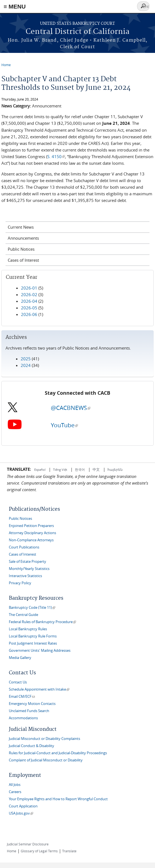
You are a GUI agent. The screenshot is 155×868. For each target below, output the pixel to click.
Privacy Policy (20, 583)
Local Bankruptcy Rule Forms (33, 636)
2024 (26, 365)
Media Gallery (20, 658)
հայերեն (115, 469)
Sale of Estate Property (27, 562)
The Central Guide (23, 615)
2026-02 (29, 294)
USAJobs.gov (21, 813)
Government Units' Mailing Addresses (40, 651)
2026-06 (29, 314)
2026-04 (29, 301)
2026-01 (29, 288)
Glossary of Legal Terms (39, 851)
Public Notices (21, 249)
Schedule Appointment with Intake (39, 689)
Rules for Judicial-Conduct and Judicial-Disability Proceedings (58, 753)
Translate (69, 851)
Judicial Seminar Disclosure (28, 844)
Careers (15, 792)
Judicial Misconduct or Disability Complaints (44, 739)
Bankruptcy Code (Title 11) (32, 608)
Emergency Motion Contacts (32, 704)
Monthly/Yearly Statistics (29, 569)
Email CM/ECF (22, 697)
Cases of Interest (23, 260)
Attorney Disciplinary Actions (32, 533)
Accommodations (23, 718)
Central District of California (78, 32)
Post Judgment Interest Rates (33, 643)
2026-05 (29, 308)
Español (40, 470)
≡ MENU (15, 6)
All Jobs (15, 785)
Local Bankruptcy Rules (28, 629)
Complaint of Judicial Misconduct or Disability (46, 760)
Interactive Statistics (25, 576)
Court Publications (24, 547)
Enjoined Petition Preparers (31, 526)
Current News (21, 227)
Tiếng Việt (60, 470)
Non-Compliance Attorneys (31, 540)
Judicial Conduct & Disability (31, 746)
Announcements (23, 238)
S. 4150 (56, 156)
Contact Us (18, 682)
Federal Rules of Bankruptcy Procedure (42, 622)
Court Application (23, 806)
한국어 (80, 469)
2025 (26, 359)
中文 (96, 469)
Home (6, 65)
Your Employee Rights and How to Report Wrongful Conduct (58, 799)
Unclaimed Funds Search (29, 711)
